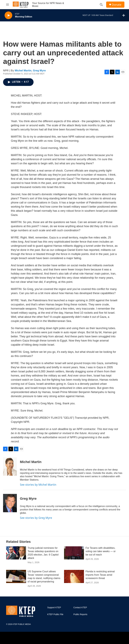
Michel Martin (23, 71)
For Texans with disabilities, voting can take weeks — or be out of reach (101, 551)
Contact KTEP (80, 608)
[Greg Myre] (10, 503)
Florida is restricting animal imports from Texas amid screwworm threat (100, 575)
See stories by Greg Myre (36, 518)
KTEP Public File (55, 614)
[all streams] (124, 15)
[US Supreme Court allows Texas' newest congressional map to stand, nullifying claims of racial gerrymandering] (16, 576)
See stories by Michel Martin (38, 485)
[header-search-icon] (101, 5)
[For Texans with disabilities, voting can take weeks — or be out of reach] (74, 553)
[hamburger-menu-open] (8, 5)
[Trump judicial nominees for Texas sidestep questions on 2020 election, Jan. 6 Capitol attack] (16, 553)
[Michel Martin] (10, 467)
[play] (8, 15)
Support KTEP (54, 608)
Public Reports (80, 614)
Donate (117, 5)
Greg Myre (39, 71)
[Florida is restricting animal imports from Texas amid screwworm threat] (74, 576)
